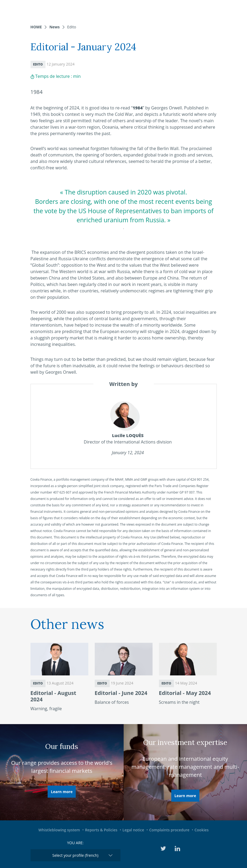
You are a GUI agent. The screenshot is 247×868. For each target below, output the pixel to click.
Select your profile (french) (75, 855)
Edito (72, 27)
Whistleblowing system (59, 830)
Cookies (202, 830)
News (54, 27)
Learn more (62, 792)
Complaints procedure (169, 830)
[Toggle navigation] (240, 9)
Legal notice (133, 830)
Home (36, 27)
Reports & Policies (101, 830)
